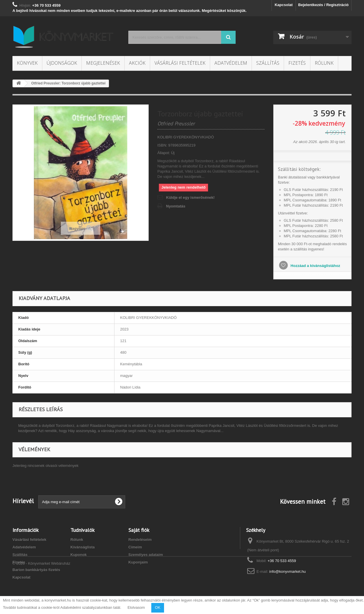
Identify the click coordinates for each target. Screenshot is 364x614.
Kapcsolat (284, 5)
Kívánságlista (83, 547)
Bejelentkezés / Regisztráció (323, 5)
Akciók (137, 63)
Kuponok (79, 555)
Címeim (135, 547)
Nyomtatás (176, 206)
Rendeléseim (140, 540)
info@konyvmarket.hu (287, 571)
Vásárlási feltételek (180, 63)
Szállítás (268, 63)
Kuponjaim (138, 562)
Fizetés (297, 63)
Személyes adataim (146, 555)
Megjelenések (103, 63)
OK (158, 607)
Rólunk (324, 63)
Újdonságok (62, 63)
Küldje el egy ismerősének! (190, 197)
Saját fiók (139, 530)
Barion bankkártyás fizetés (36, 570)
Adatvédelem (231, 63)
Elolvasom (136, 607)
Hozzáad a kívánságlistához (315, 266)
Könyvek (27, 63)
